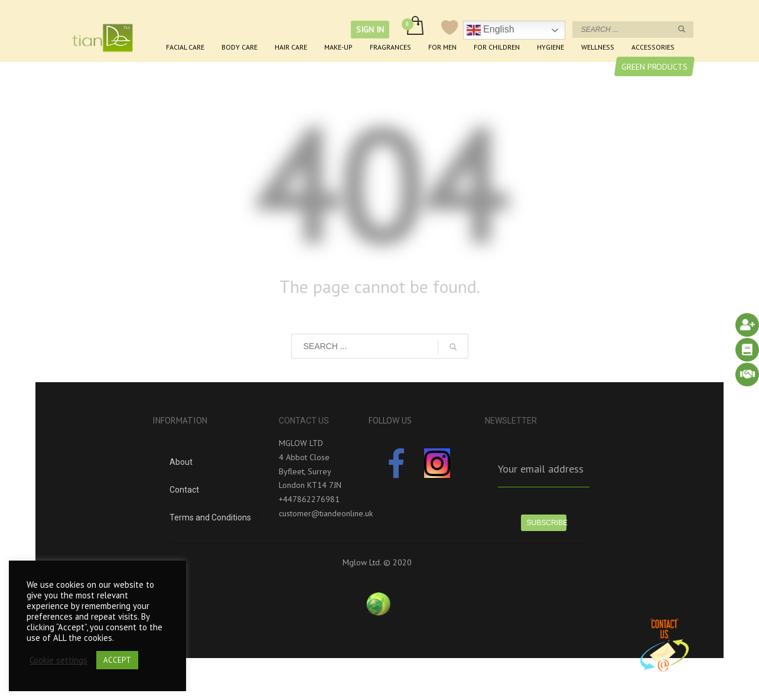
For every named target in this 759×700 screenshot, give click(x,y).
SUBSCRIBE (547, 523)
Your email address (541, 469)
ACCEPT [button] (117, 660)
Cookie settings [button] (58, 660)
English (491, 30)
